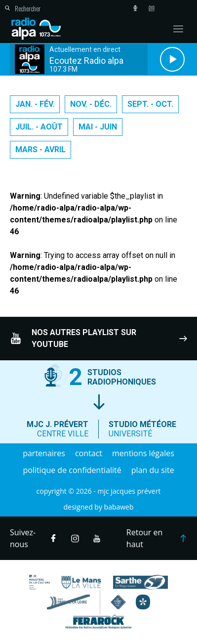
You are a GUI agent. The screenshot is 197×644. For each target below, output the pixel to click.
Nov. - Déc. (91, 104)
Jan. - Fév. (35, 104)
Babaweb (119, 507)
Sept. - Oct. (150, 104)
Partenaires (44, 453)
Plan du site (153, 470)
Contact (89, 453)
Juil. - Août (39, 127)
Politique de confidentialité (72, 470)
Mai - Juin (98, 127)
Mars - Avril (40, 150)
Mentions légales (143, 453)
